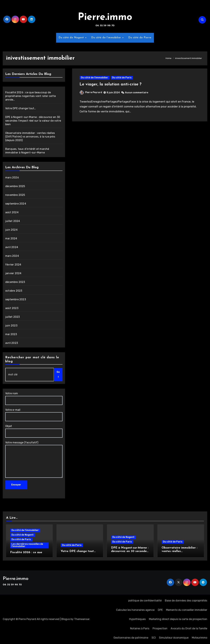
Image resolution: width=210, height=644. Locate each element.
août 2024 (12, 212)
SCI (154, 638)
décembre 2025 (15, 186)
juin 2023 (11, 326)
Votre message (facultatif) (34, 459)
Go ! (58, 374)
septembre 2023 (16, 299)
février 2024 (13, 265)
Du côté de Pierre (140, 38)
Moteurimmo (199, 638)
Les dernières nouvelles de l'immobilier (27, 545)
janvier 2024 (13, 273)
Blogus (66, 619)
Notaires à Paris (140, 628)
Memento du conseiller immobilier (187, 610)
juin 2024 (11, 230)
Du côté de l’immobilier (107, 38)
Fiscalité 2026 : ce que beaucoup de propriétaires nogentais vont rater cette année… (31, 96)
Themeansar (82, 619)
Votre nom (34, 398)
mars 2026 (12, 178)
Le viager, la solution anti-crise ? (110, 84)
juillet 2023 (12, 317)
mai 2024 (11, 238)
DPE (160, 610)
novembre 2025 (15, 195)
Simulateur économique (174, 638)
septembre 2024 (16, 204)
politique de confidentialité (145, 601)
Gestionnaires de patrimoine (131, 638)
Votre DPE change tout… (21, 108)
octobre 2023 (14, 291)
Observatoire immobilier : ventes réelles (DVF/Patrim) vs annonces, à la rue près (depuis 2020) (30, 137)
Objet (34, 431)
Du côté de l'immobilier (94, 78)
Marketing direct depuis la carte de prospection (178, 619)
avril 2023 (12, 343)
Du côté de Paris (122, 78)
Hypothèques (137, 619)
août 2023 (12, 308)
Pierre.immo (105, 17)
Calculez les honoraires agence (135, 610)
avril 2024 (12, 247)
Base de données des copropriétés (186, 601)
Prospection (160, 628)
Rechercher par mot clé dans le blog (32, 359)
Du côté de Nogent (72, 38)
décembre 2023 (15, 282)
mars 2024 (12, 256)
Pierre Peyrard (91, 92)
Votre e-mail (34, 415)
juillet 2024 (13, 221)
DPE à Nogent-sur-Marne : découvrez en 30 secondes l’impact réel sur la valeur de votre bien (33, 121)
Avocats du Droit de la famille (189, 628)
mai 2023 (11, 334)
